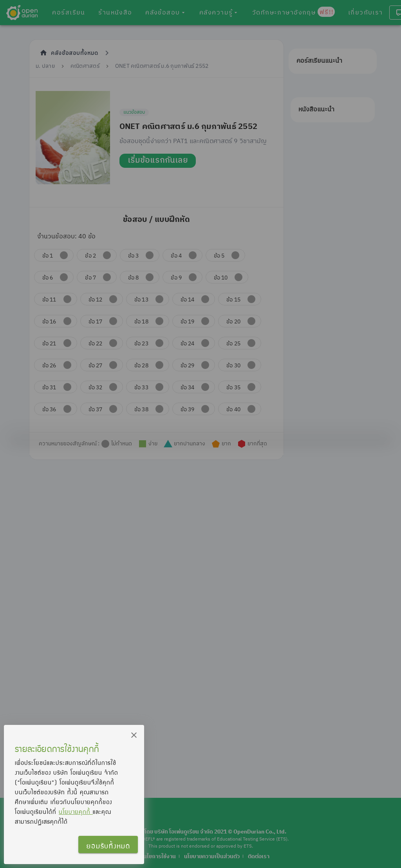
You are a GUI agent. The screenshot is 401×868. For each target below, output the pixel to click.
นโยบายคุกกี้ (76, 812)
